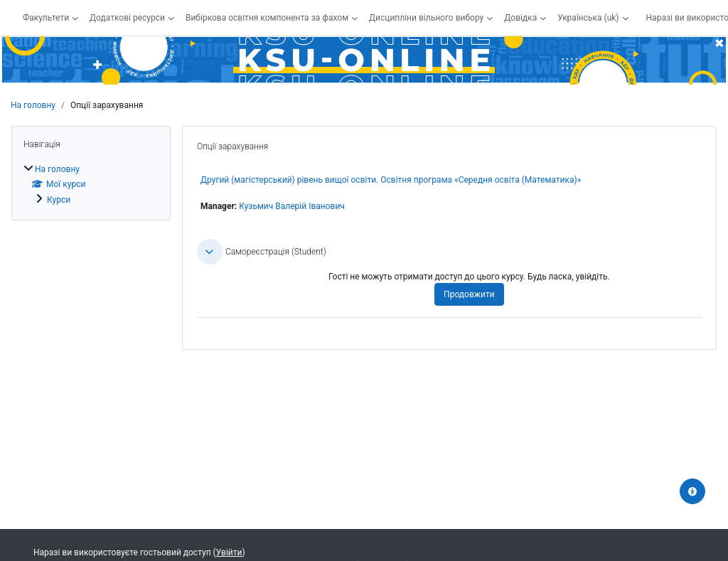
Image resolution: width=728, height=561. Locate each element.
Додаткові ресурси (127, 18)
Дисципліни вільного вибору (426, 18)
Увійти (229, 552)
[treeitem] (91, 184)
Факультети (46, 18)
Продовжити (469, 294)
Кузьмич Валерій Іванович (292, 206)
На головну (33, 105)
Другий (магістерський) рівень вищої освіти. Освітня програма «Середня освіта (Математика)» (391, 180)
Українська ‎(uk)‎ (588, 18)
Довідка (520, 18)
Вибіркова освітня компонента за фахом (267, 18)
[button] (210, 252)
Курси (59, 200)
